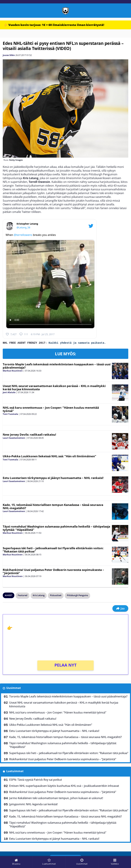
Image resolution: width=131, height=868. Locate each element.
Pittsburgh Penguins (77, 596)
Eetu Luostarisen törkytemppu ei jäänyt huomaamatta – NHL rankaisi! (53, 479)
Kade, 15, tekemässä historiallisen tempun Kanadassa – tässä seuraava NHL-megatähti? (53, 507)
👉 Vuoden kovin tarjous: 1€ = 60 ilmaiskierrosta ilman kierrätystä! (54, 25)
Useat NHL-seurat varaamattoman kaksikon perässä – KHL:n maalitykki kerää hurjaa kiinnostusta (54, 388)
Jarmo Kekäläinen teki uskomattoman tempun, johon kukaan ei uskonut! (56, 799)
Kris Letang (39, 596)
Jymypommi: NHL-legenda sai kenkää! (33, 805)
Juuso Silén (9, 55)
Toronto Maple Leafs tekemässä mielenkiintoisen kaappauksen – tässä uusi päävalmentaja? (57, 367)
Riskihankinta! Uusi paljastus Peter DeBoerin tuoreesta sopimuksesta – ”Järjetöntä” (53, 572)
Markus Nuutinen (13, 371)
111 (24, 334)
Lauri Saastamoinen (14, 439)
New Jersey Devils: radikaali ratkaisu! (29, 435)
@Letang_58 (23, 227)
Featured (23, 596)
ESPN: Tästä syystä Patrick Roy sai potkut (36, 780)
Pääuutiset (56, 596)
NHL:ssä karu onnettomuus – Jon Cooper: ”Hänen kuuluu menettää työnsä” (51, 410)
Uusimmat (14, 689)
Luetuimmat (15, 772)
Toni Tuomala (10, 415)
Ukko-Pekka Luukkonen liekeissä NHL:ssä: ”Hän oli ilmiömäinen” (49, 457)
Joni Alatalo (9, 393)
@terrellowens (23, 235)
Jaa (120, 609)
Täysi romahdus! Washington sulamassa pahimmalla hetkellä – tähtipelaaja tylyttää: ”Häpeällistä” (56, 529)
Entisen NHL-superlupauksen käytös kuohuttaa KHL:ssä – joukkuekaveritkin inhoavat (64, 786)
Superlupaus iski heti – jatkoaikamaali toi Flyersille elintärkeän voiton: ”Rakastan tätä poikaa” (53, 550)
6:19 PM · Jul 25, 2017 (43, 334)
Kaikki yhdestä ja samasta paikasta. (77, 343)
